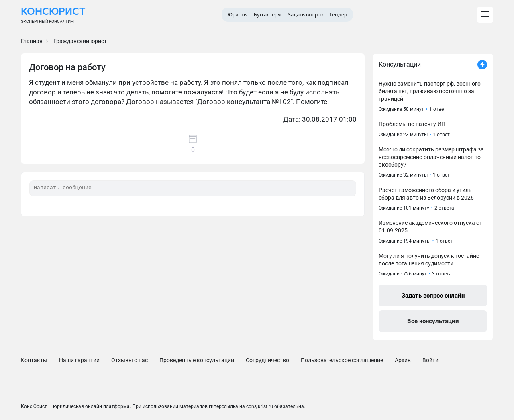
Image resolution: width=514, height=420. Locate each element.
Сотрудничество (267, 360)
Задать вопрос (305, 15)
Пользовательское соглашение (342, 360)
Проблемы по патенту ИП (412, 124)
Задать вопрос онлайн (433, 296)
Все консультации (433, 321)
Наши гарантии (79, 360)
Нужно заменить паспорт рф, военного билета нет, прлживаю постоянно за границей (430, 91)
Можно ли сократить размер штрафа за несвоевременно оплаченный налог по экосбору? (431, 157)
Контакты (34, 360)
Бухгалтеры (268, 15)
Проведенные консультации (197, 360)
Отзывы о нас (130, 360)
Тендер (338, 15)
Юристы (238, 15)
